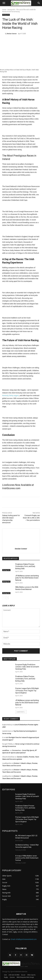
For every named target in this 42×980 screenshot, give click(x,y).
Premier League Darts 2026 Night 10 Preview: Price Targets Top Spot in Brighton (27, 691)
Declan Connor (12, 34)
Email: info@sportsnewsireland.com (24, 939)
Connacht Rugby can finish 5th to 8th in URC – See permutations (31, 518)
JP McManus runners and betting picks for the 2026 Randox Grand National (27, 578)
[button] (4, 3)
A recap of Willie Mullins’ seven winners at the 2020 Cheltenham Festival (27, 858)
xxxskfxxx (6, 750)
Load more (21, 712)
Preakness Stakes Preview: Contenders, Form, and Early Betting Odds (25, 566)
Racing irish (11, 10)
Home (4, 10)
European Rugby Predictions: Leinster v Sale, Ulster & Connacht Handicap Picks (27, 667)
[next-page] (7, 598)
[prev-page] (4, 598)
